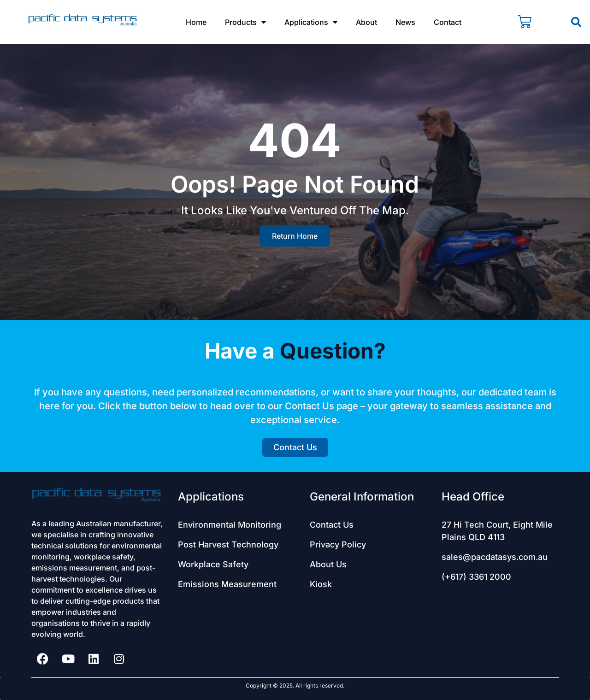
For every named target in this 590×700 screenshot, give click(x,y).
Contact (448, 22)
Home (196, 22)
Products (245, 22)
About (366, 22)
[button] (576, 22)
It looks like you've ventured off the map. (295, 210)
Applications (311, 22)
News (405, 22)
